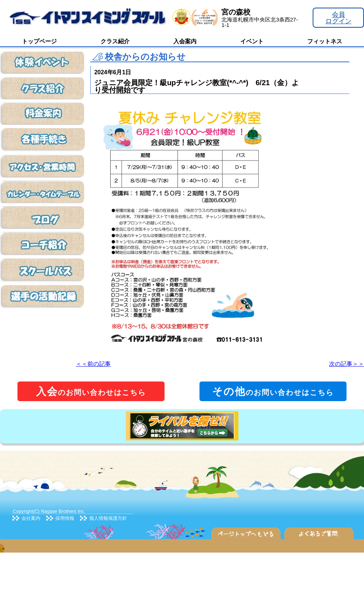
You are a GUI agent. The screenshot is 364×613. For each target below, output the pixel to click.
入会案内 (185, 41)
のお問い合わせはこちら (91, 391)
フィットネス (325, 41)
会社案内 (31, 518)
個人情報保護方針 (108, 518)
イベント (252, 41)
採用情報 (65, 518)
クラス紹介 (115, 41)
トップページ (39, 41)
